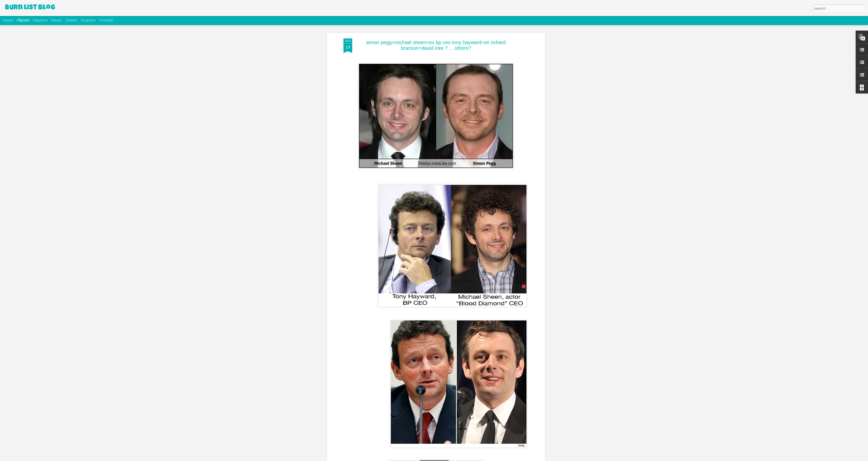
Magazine (40, 20)
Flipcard (23, 20)
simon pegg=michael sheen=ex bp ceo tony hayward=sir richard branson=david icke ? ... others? (436, 45)
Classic (8, 20)
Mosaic (56, 20)
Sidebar (72, 20)
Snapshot (88, 20)
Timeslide (106, 20)
